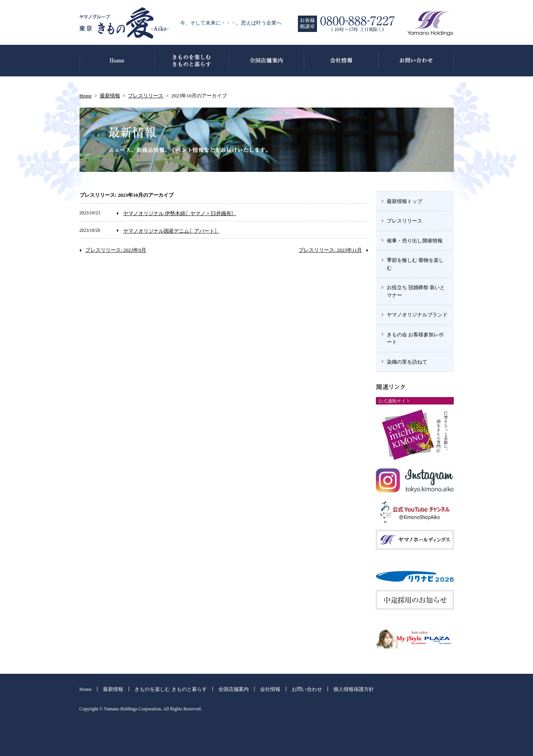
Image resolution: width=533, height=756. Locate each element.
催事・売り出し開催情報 (415, 241)
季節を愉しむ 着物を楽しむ (415, 264)
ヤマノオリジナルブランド (417, 315)
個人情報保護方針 (354, 689)
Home (86, 96)
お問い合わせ (307, 689)
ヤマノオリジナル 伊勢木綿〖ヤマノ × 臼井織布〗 (180, 213)
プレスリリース (146, 96)
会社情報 (270, 689)
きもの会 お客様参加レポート (415, 338)
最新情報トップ (405, 201)
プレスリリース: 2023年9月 (116, 250)
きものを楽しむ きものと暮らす (171, 689)
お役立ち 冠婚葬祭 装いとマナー (416, 291)
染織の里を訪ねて (407, 362)
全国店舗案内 (234, 689)
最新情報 (110, 96)
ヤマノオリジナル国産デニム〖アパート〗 (171, 231)
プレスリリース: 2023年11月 (330, 250)
